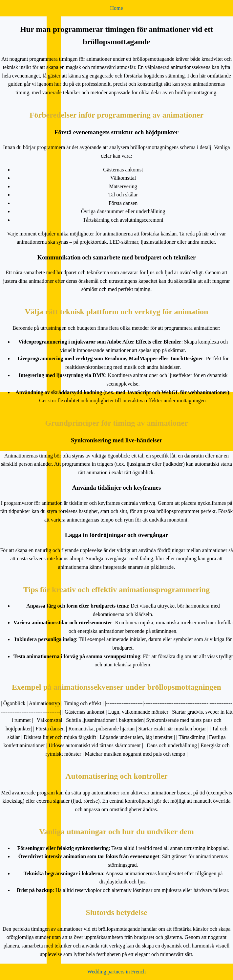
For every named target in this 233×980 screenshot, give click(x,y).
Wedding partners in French (116, 972)
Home (116, 8)
